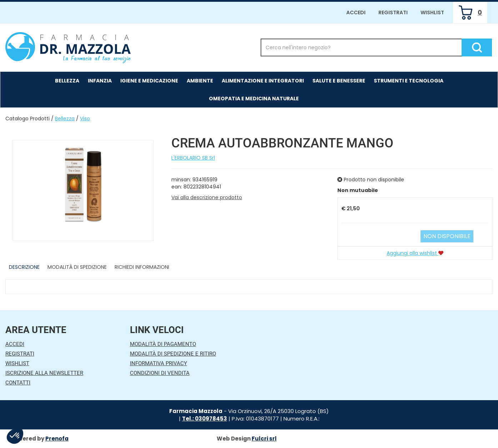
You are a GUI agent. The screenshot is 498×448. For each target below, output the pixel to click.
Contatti (18, 383)
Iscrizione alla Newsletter (44, 373)
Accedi (356, 12)
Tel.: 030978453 (205, 419)
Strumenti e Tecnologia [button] (409, 81)
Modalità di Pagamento (163, 344)
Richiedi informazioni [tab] (142, 267)
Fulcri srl (264, 439)
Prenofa (57, 439)
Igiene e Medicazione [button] (149, 81)
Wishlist (432, 12)
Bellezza (65, 119)
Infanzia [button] (100, 81)
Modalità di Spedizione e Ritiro (173, 354)
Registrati (393, 12)
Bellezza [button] (67, 81)
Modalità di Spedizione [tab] (77, 267)
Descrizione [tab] (24, 267)
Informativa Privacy (159, 363)
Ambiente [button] (200, 81)
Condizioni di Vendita (160, 373)
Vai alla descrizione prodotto (207, 197)
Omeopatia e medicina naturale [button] (254, 99)
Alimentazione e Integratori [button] (263, 81)
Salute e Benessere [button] (339, 81)
